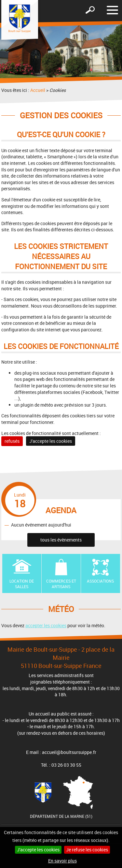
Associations (100, 581)
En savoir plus (62, 861)
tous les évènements (61, 540)
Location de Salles (22, 584)
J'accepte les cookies (38, 850)
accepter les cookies (46, 625)
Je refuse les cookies (87, 850)
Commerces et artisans (61, 584)
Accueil (38, 90)
